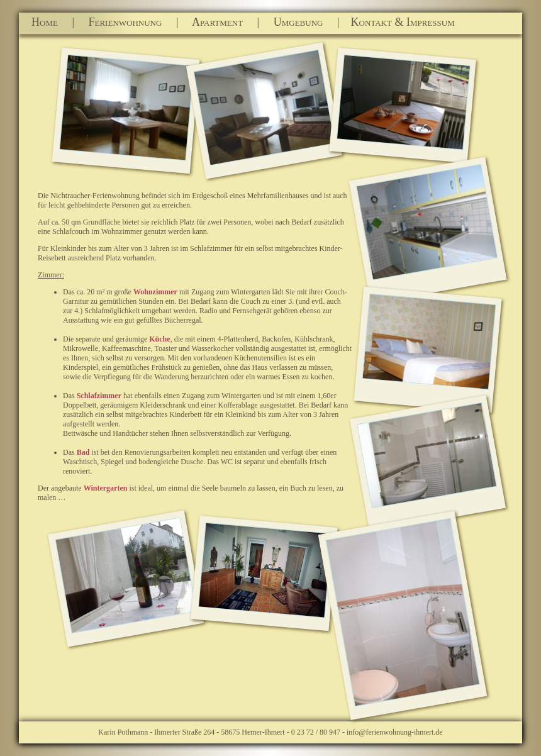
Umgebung (300, 22)
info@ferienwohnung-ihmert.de (395, 732)
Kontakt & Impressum (399, 22)
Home (52, 22)
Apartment (219, 22)
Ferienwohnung (127, 22)
